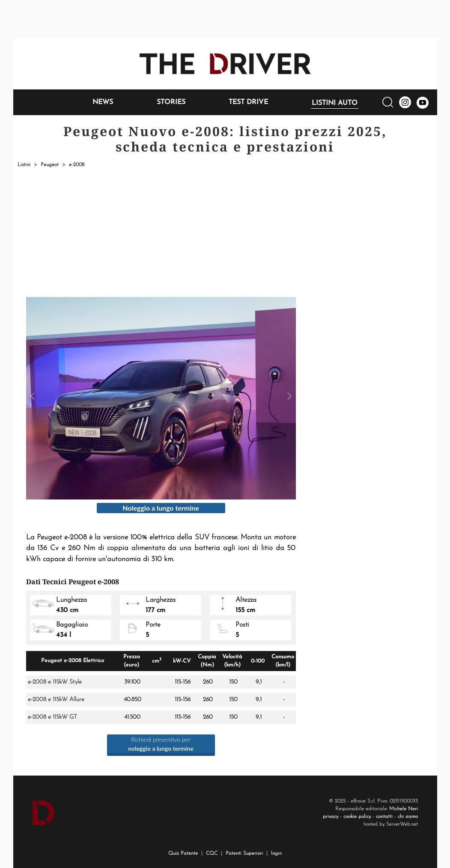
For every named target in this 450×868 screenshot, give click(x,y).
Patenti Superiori (244, 853)
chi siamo (408, 817)
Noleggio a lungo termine (161, 508)
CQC (212, 853)
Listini (24, 165)
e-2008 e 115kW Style (55, 682)
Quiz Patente (183, 853)
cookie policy (357, 817)
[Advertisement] (225, 233)
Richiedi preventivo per (161, 744)
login (276, 853)
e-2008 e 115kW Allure (56, 700)
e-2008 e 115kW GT (52, 717)
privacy (331, 817)
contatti (384, 817)
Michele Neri (404, 809)
